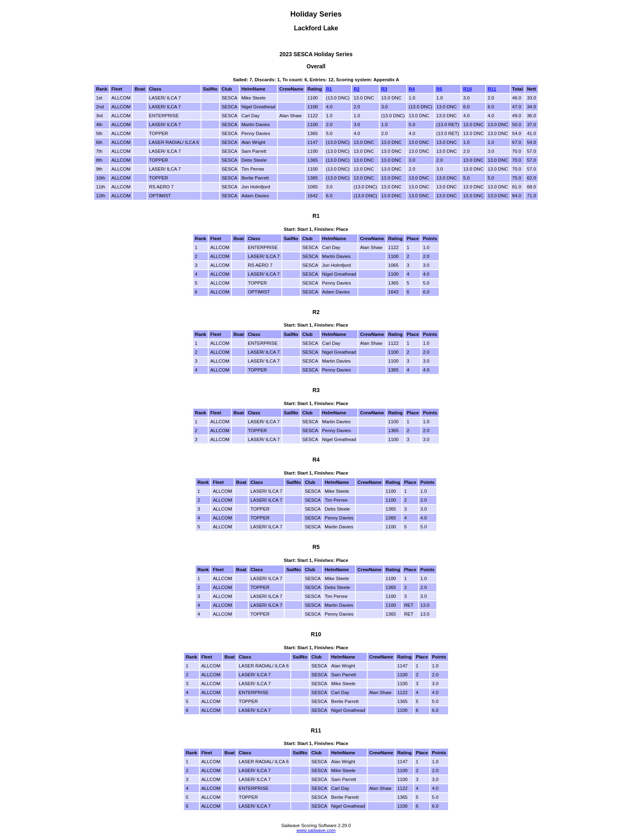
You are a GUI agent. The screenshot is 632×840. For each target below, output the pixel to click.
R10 (467, 89)
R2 (356, 89)
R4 (412, 89)
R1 (329, 89)
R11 (492, 89)
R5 (439, 89)
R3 (384, 89)
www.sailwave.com (316, 830)
